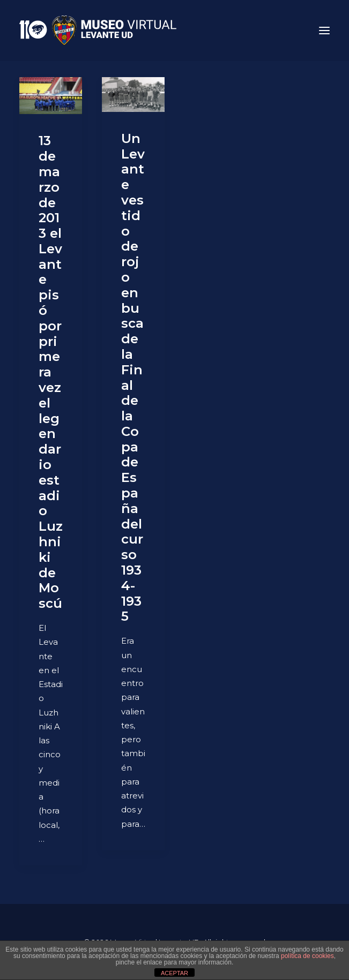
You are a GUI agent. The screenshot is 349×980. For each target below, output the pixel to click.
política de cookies (307, 956)
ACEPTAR (175, 973)
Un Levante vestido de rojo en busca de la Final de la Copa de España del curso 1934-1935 (133, 378)
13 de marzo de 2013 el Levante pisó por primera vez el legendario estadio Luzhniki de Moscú (51, 372)
